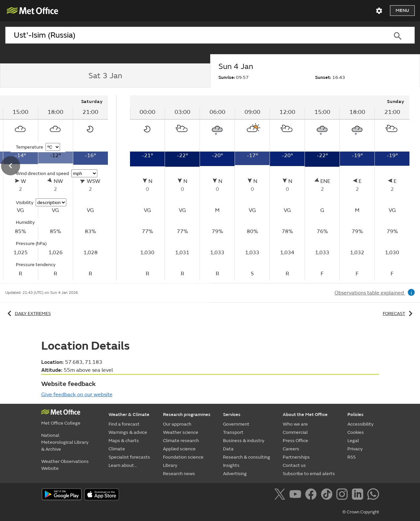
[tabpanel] (270, 188)
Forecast (399, 313)
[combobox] (193, 35)
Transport (233, 432)
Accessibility (360, 424)
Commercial (295, 432)
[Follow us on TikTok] (328, 495)
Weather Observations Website (65, 465)
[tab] (105, 76)
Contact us (294, 465)
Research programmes (187, 415)
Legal (353, 441)
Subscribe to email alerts (309, 474)
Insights (231, 465)
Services (232, 415)
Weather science (181, 432)
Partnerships (296, 457)
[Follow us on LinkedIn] (359, 495)
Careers (291, 449)
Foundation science (183, 457)
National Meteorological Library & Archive (65, 442)
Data (228, 449)
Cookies (356, 432)
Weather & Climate (129, 415)
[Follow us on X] (281, 495)
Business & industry (244, 441)
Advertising (235, 474)
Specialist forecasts (129, 457)
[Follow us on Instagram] (343, 495)
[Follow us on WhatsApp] (373, 495)
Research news (179, 474)
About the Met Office (305, 415)
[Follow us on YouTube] (296, 495)
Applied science (179, 449)
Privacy (355, 449)
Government (236, 424)
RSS (352, 457)
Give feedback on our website (77, 395)
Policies (355, 415)
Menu (402, 10)
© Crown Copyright (361, 512)
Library (170, 465)
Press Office (295, 441)
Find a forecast (124, 424)
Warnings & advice (128, 432)
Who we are (295, 424)
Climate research (181, 441)
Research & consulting (247, 457)
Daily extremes (28, 313)
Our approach (177, 424)
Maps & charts (124, 441)
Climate (117, 449)
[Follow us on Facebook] (312, 495)
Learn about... (123, 465)
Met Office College (61, 423)
